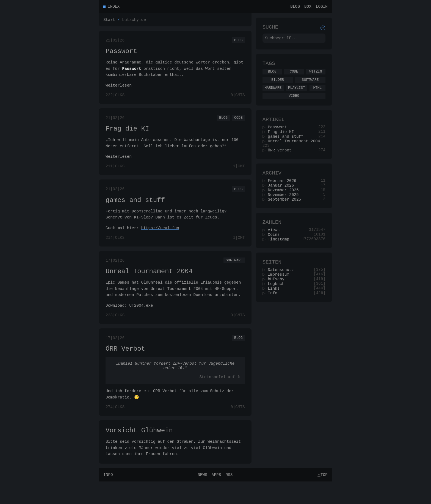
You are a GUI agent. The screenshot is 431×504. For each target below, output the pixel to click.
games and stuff (135, 210)
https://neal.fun (160, 239)
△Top (322, 497)
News (202, 497)
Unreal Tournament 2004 (149, 285)
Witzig (316, 76)
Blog (295, 7)
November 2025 (285, 210)
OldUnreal (152, 296)
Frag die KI (127, 135)
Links (276, 311)
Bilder (278, 85)
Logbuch (278, 306)
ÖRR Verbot (125, 365)
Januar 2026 (283, 199)
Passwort (121, 55)
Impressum (280, 296)
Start (109, 21)
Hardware (273, 93)
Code (238, 123)
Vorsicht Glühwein (139, 452)
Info (274, 316)
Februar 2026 (284, 194)
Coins (276, 253)
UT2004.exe (141, 319)
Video (294, 102)
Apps (216, 497)
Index (114, 7)
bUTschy (278, 301)
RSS (228, 497)
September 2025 (286, 215)
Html (317, 93)
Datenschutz (283, 290)
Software (234, 272)
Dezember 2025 (285, 205)
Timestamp (280, 258)
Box (308, 7)
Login (322, 7)
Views (276, 247)
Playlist (296, 93)
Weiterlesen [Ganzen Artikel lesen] (119, 89)
